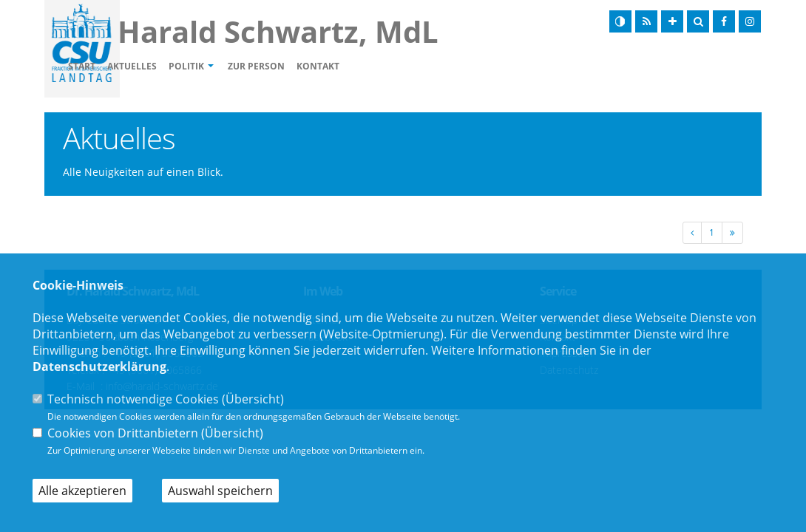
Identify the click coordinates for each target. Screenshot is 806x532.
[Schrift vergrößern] (672, 21)
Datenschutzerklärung (99, 366)
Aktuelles (217, 67)
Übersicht (253, 399)
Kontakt (403, 67)
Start (167, 67)
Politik (271, 67)
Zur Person (341, 67)
